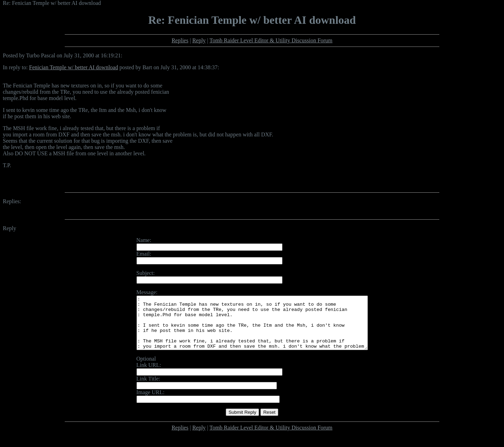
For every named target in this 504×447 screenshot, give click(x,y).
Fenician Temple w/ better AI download (73, 67)
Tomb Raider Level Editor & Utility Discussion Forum (271, 40)
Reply (199, 40)
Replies (180, 40)
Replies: (12, 201)
